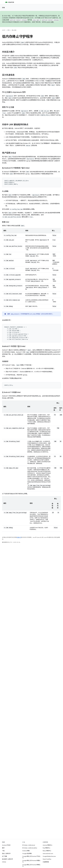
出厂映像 (5, 856)
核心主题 (14, 30)
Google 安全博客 (27, 854)
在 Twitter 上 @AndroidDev (30, 848)
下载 (3, 851)
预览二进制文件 (6, 854)
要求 (3, 848)
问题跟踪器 (46, 862)
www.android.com (48, 854)
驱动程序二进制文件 (8, 859)
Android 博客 (26, 851)
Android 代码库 (6, 845)
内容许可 (19, 537)
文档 (3, 8)
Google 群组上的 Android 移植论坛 (31, 865)
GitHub (4, 862)
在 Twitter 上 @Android (29, 845)
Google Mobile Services (49, 856)
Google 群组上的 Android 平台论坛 (31, 857)
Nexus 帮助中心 (47, 851)
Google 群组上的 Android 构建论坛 (31, 861)
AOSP (4, 30)
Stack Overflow (47, 859)
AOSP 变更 (50, 22)
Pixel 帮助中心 (46, 848)
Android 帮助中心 (48, 845)
